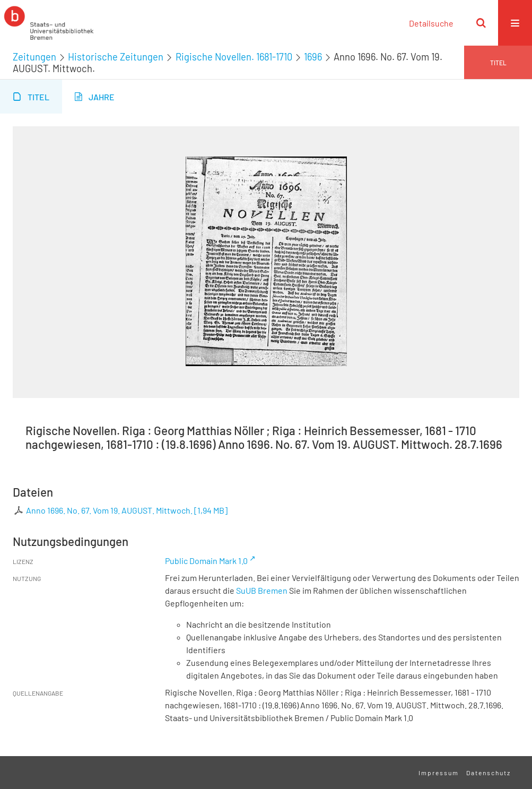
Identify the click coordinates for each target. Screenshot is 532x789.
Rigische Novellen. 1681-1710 (234, 57)
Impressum (439, 773)
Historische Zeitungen (116, 57)
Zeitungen (34, 57)
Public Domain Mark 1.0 (206, 561)
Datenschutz (489, 773)
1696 (313, 57)
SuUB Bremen (262, 590)
